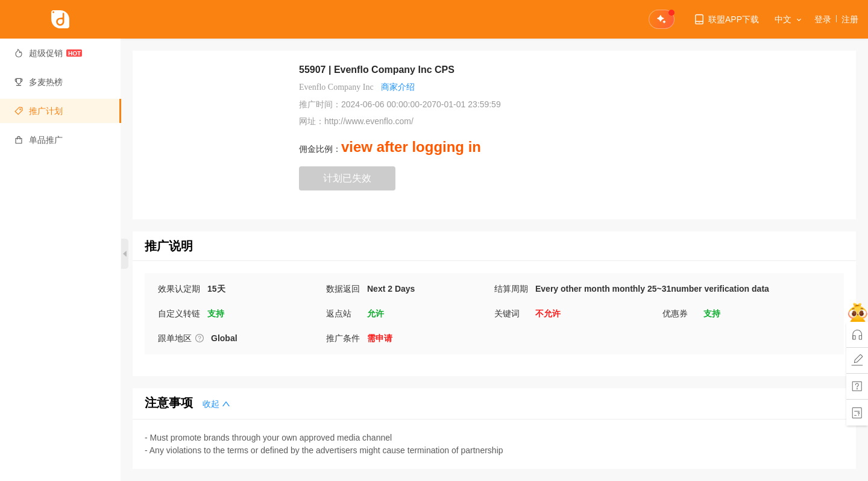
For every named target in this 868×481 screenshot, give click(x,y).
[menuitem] (61, 53)
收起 (216, 404)
